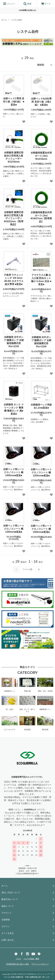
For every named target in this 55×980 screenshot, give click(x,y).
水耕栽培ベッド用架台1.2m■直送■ (41, 406)
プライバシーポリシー (40, 964)
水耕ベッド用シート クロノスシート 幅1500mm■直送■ (41, 529)
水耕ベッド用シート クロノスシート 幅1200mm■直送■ (41, 472)
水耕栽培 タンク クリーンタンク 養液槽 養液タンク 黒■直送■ (14, 409)
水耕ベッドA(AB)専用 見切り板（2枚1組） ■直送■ (41, 102)
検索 (27, 4)
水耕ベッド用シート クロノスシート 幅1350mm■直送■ (14, 529)
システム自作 (17, 20)
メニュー (9, 4)
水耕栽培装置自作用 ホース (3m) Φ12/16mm (41, 156)
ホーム (4, 20)
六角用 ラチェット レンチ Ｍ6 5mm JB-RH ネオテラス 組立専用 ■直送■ (14, 279)
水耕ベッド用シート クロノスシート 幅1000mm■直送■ (14, 472)
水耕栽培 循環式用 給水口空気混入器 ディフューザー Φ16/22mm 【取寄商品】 (14, 218)
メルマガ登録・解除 (31, 959)
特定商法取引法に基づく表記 (18, 964)
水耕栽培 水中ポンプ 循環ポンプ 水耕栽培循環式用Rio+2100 (14, 342)
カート (46, 4)
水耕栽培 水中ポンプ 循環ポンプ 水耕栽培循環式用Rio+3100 (41, 342)
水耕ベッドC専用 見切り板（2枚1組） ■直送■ (14, 102)
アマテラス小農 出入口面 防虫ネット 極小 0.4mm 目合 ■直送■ (41, 280)
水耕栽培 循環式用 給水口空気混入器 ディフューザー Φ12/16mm (14, 157)
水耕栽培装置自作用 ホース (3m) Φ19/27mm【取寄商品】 (41, 217)
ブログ (18, 959)
